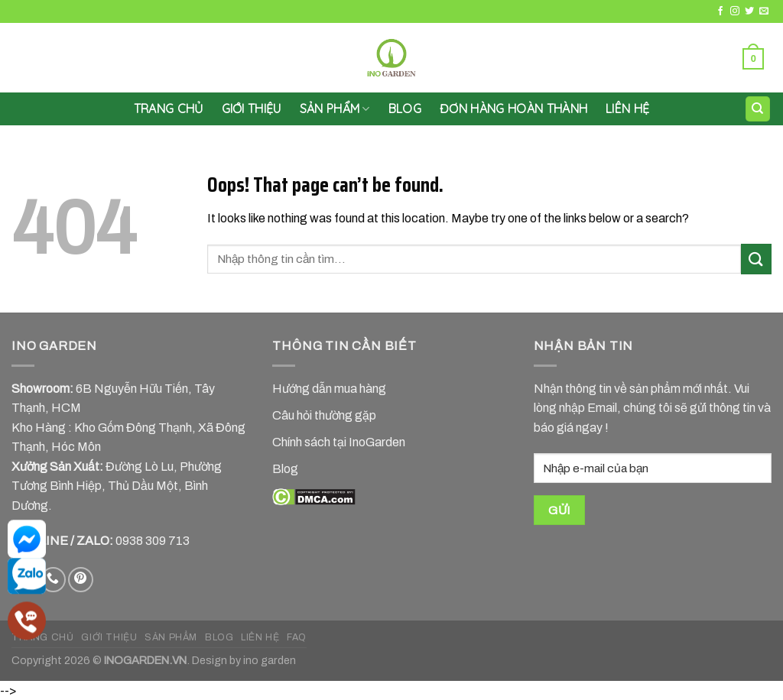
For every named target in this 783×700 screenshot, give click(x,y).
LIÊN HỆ (627, 109)
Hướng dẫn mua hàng (329, 389)
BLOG (219, 637)
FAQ (297, 637)
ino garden (270, 660)
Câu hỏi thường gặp (324, 415)
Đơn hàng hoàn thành (513, 109)
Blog (405, 109)
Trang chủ (169, 109)
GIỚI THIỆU (252, 109)
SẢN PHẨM (335, 109)
